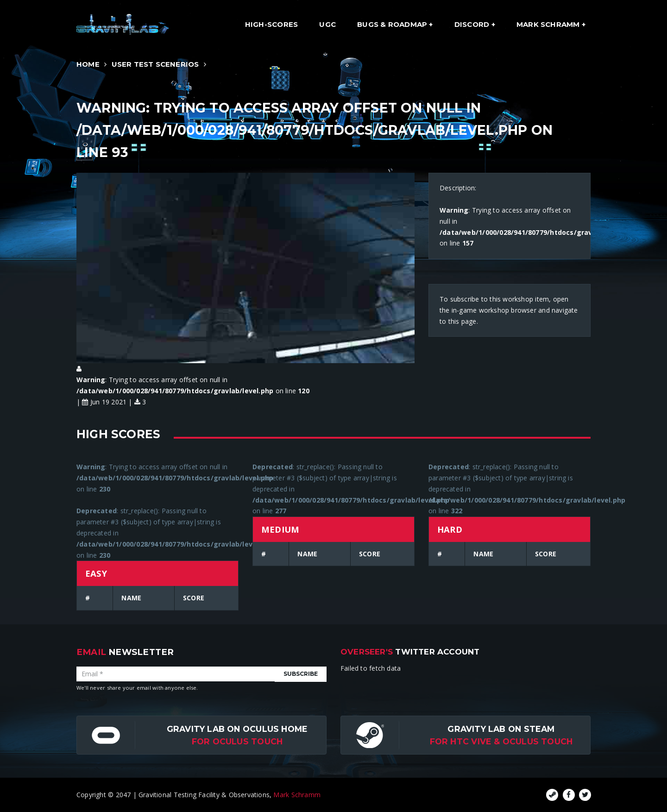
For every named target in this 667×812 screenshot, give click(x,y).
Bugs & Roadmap (393, 24)
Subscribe (301, 674)
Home (88, 64)
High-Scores (271, 24)
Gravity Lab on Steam (501, 729)
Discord (473, 24)
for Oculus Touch (237, 741)
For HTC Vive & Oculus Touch (501, 741)
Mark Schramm (549, 24)
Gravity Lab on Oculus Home (237, 729)
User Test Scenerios (155, 64)
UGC (327, 24)
